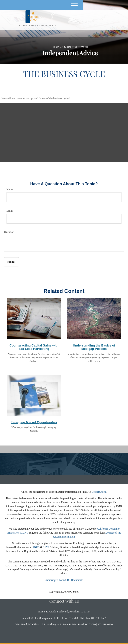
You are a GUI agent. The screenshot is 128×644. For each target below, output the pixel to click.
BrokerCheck (99, 492)
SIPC (46, 547)
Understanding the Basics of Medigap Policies (94, 347)
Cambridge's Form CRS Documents (64, 580)
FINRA (36, 547)
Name (10, 189)
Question (9, 232)
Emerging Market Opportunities (34, 422)
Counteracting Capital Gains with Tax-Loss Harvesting (34, 347)
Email (10, 211)
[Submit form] (11, 262)
